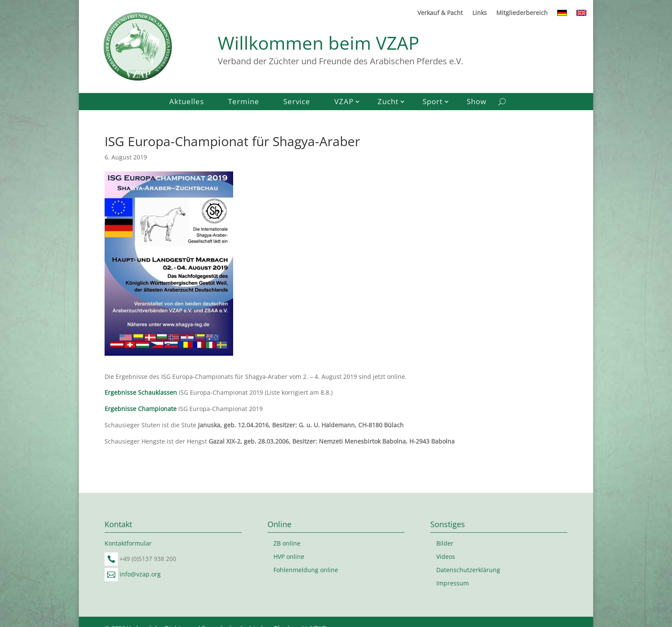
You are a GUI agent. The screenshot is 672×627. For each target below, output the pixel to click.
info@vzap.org (140, 574)
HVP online (289, 556)
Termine (244, 102)
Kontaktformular (128, 543)
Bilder (445, 543)
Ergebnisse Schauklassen (141, 392)
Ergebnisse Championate (141, 409)
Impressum (453, 583)
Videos (446, 556)
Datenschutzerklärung (468, 570)
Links (480, 13)
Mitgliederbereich (522, 13)
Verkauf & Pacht (440, 13)
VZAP (344, 102)
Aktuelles (187, 102)
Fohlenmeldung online (306, 570)
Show (477, 102)
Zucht (388, 102)
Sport (433, 102)
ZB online (287, 543)
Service (297, 102)
